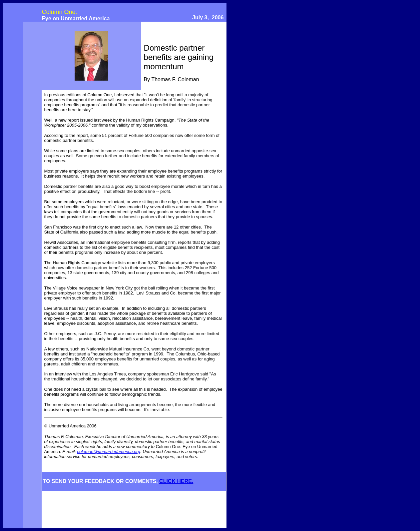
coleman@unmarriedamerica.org (109, 452)
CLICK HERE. (176, 481)
